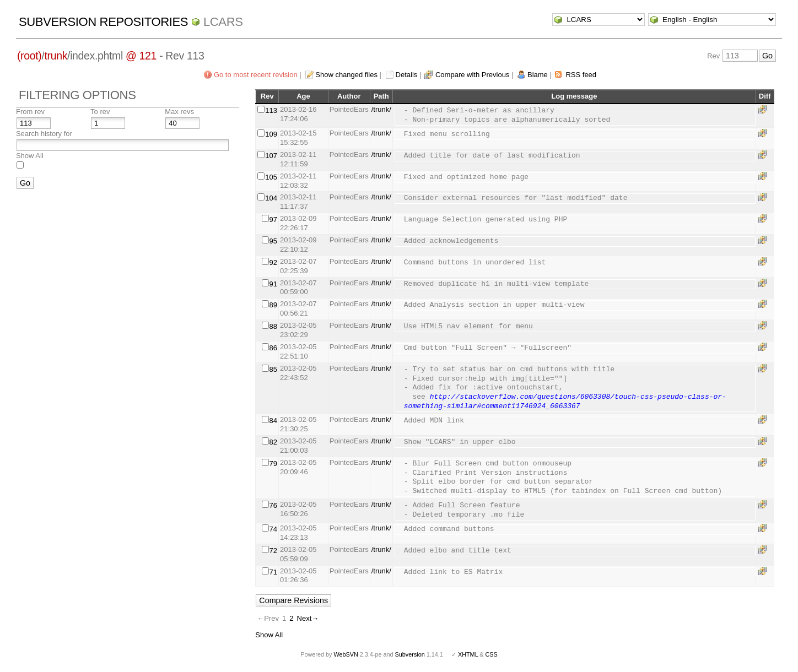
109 (271, 134)
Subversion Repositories (103, 22)
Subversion (410, 654)
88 (273, 326)
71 (273, 572)
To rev (100, 112)
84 (273, 421)
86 (273, 348)
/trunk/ (381, 109)
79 (273, 464)
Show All (30, 156)
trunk (56, 56)
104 (271, 198)
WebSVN (346, 654)
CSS (492, 654)
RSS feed (581, 75)
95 (273, 241)
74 (273, 529)
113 (271, 110)
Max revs (179, 112)
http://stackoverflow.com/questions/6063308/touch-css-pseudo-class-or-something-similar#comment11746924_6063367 (565, 402)
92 (273, 262)
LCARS (223, 22)
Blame (538, 75)
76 (273, 505)
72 (273, 551)
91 (273, 284)
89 (273, 305)
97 (273, 220)
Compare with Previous (472, 75)
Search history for (44, 134)
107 (271, 156)
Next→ (308, 618)
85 (273, 369)
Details (407, 75)
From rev (30, 112)
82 (273, 442)
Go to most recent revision (256, 75)
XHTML (468, 654)
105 (271, 177)
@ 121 (141, 56)
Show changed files (346, 75)
